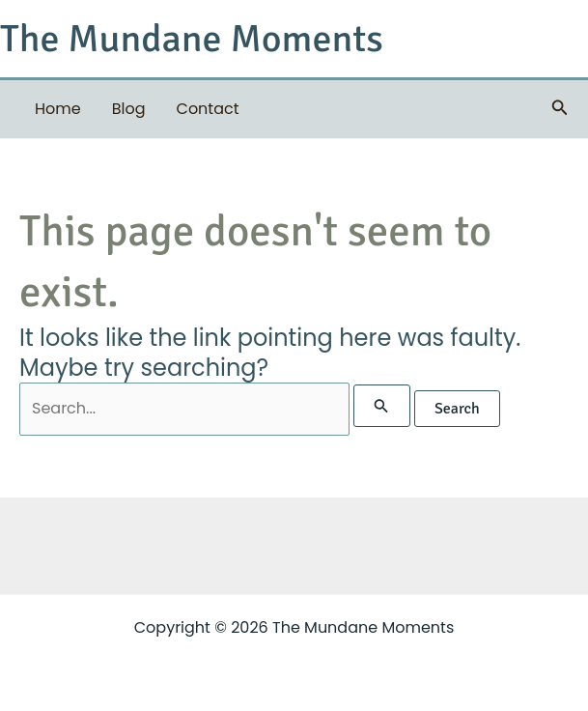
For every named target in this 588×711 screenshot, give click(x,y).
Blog (129, 109)
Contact (208, 109)
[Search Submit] (381, 406)
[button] (560, 109)
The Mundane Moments (192, 39)
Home (58, 109)
